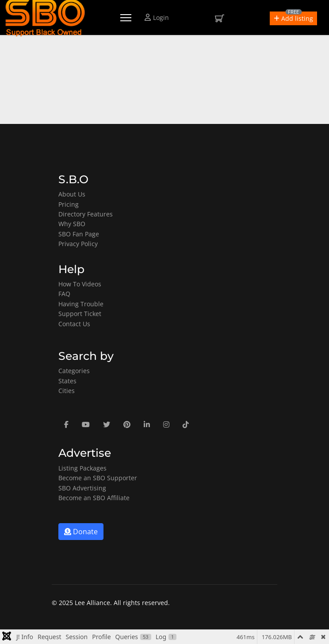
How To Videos (80, 284)
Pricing (69, 204)
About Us (72, 194)
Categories (74, 371)
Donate (81, 532)
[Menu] (126, 18)
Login (157, 17)
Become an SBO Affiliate (94, 498)
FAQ (64, 294)
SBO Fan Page (79, 234)
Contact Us (74, 324)
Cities (67, 391)
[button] (293, 18)
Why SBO (72, 224)
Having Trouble (81, 304)
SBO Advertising (82, 488)
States (67, 381)
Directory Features (86, 214)
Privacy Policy (78, 244)
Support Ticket (80, 314)
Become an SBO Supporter (98, 478)
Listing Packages (82, 468)
